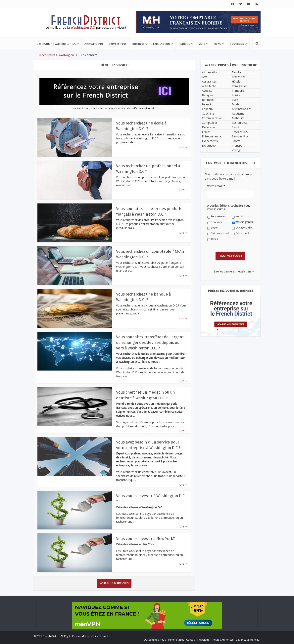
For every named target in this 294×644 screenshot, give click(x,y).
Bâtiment (208, 100)
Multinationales (242, 109)
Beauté (207, 104)
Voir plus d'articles (114, 583)
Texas (214, 239)
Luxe (235, 100)
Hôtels (236, 81)
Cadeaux (208, 109)
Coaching (208, 113)
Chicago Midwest (245, 228)
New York (216, 222)
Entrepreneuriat (212, 136)
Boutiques (237, 44)
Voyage (237, 150)
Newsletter (204, 639)
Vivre (202, 44)
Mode (236, 104)
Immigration (240, 86)
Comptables (210, 123)
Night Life (238, 118)
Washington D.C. (69, 55)
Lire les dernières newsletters (234, 269)
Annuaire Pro (94, 44)
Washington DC (245, 222)
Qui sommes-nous (155, 639)
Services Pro (240, 136)
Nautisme (238, 113)
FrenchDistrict (46, 55)
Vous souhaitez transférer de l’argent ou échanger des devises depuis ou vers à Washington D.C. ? (150, 342)
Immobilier (239, 91)
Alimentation (210, 72)
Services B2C (240, 132)
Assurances (209, 81)
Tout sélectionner (220, 216)
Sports (236, 141)
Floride (240, 216)
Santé (236, 127)
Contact (191, 639)
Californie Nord (220, 233)
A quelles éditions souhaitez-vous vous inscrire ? (229, 207)
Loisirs (236, 95)
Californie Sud (244, 233)
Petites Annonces (223, 639)
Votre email (216, 186)
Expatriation (161, 44)
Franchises (239, 77)
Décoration (209, 127)
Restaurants (240, 123)
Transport (238, 145)
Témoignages (176, 639)
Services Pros (118, 44)
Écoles (206, 132)
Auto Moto (209, 86)
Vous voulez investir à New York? (146, 538)
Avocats (207, 91)
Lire (183, 147)
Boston (215, 228)
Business (138, 44)
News (217, 44)
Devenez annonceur (248, 639)
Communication (212, 118)
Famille (236, 72)
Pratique (184, 44)
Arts (205, 77)
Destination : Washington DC (56, 44)
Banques (208, 95)
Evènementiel (211, 141)
